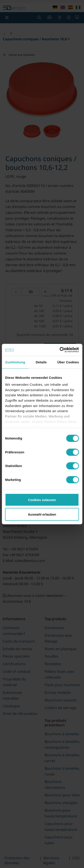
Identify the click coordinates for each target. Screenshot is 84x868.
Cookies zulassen (42, 500)
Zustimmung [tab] (15, 362)
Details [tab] (41, 362)
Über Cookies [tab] (68, 362)
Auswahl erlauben (42, 514)
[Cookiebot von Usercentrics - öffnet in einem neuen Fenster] (60, 350)
